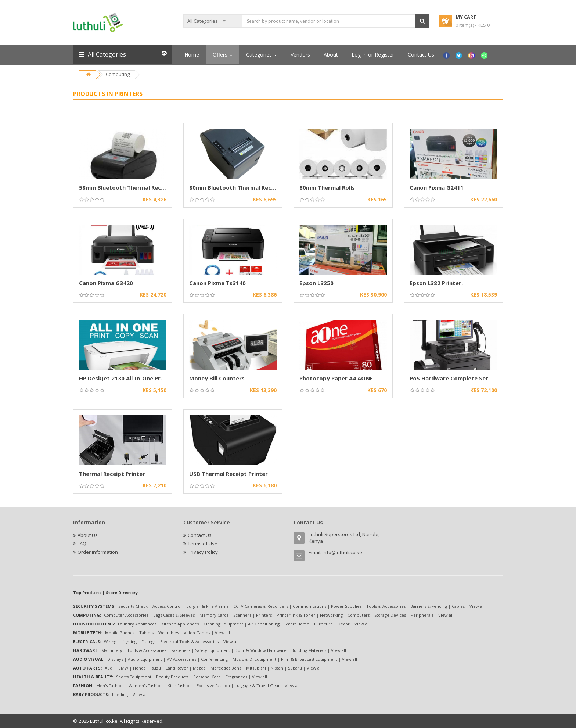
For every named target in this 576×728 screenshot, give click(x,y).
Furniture (323, 624)
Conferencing (214, 659)
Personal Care (207, 677)
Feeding (120, 694)
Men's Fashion (110, 686)
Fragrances (236, 677)
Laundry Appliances (137, 624)
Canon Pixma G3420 (106, 283)
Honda (139, 668)
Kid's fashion (180, 686)
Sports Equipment (134, 677)
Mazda (199, 668)
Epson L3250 (316, 283)
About (331, 55)
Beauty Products (172, 677)
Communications (309, 606)
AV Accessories (181, 659)
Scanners (242, 615)
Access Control (167, 606)
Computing (118, 74)
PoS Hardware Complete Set (449, 378)
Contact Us (421, 55)
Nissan (277, 668)
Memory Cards (214, 615)
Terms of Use (203, 544)
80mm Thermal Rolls (327, 187)
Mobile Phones (120, 633)
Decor (344, 624)
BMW (123, 668)
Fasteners (181, 650)
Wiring (110, 641)
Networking (331, 615)
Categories (262, 55)
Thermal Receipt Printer (112, 474)
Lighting (129, 641)
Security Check (133, 606)
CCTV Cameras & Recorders (261, 606)
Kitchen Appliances (180, 624)
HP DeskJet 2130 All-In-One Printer (127, 378)
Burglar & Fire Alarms (207, 606)
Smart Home (297, 624)
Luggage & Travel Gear (257, 686)
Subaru (295, 668)
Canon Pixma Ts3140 (217, 283)
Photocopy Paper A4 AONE (336, 378)
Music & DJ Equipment (254, 659)
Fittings (148, 641)
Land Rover (177, 668)
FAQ (82, 544)
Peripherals (422, 615)
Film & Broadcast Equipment (309, 659)
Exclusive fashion (213, 686)
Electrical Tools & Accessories (189, 641)
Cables (458, 606)
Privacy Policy (203, 552)
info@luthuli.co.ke (342, 552)
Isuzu (156, 668)
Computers (359, 615)
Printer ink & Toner (296, 615)
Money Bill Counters (217, 378)
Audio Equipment (145, 659)
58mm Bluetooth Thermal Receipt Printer (136, 187)
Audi (109, 668)
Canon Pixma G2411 (437, 187)
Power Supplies (346, 606)
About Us (88, 535)
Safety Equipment (213, 650)
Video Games (197, 633)
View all (477, 606)
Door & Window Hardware (261, 650)
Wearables (169, 633)
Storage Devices (390, 615)
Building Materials (309, 650)
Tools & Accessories (386, 606)
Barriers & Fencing (429, 606)
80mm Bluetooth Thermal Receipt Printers (248, 187)
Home (192, 55)
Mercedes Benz (226, 668)
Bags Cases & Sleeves (174, 615)
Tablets (146, 633)
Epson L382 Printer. (436, 283)
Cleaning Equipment (223, 624)
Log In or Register (373, 55)
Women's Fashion (146, 686)
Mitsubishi (256, 668)
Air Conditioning (264, 624)
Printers (264, 615)
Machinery (112, 650)
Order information (98, 552)
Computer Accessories (126, 615)
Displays (115, 659)
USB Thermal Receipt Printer (228, 474)
